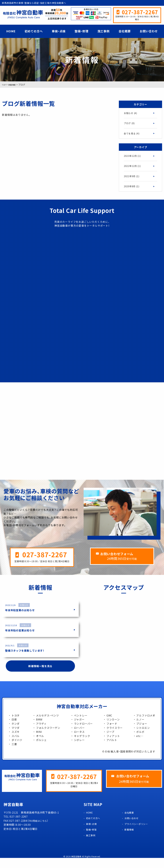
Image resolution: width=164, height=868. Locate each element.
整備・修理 (82, 31)
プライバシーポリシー (138, 834)
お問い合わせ (149, 31)
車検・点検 (59, 31)
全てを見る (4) (133, 135)
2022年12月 (133, 168)
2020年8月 (132, 189)
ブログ (130, 124)
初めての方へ (34, 31)
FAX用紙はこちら (39, 831)
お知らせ (131, 113)
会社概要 (125, 31)
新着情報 (130, 839)
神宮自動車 (76, 867)
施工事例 (104, 31)
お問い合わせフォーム (125, 563)
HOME (11, 31)
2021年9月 (132, 179)
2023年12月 (133, 158)
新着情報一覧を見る (40, 675)
